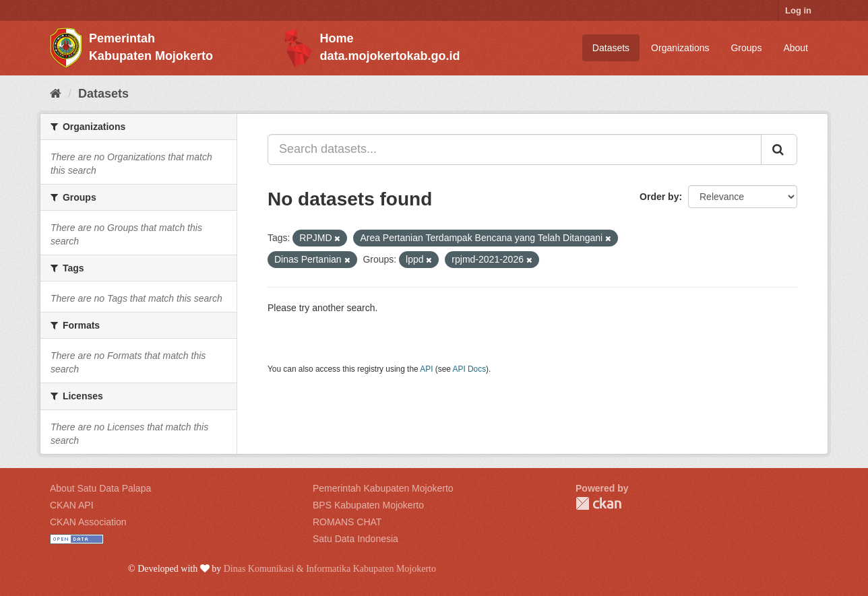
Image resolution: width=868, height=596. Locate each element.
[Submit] (779, 150)
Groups (746, 48)
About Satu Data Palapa (100, 488)
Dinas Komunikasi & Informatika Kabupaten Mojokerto (330, 569)
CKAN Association (88, 522)
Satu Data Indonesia (355, 539)
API (426, 369)
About (796, 48)
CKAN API (72, 505)
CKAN (598, 503)
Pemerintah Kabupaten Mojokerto (383, 488)
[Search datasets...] (515, 150)
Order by (659, 197)
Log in (798, 10)
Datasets (611, 48)
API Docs (470, 369)
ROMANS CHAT (347, 522)
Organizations (680, 48)
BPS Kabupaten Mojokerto (368, 505)
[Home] (56, 94)
